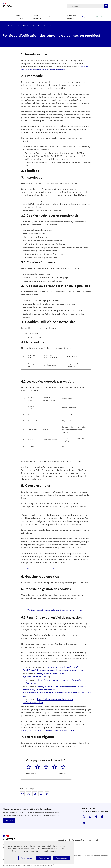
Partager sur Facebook (22, 794)
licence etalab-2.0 (47, 865)
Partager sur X (29, 794)
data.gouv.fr (60, 840)
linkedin (90, 817)
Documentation (55, 17)
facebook (96, 817)
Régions (85, 17)
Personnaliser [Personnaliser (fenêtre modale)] (26, 858)
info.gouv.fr (91, 840)
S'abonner (9, 820)
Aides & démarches (37, 17)
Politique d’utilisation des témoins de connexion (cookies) (51, 36)
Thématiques (101, 17)
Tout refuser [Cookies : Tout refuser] (44, 858)
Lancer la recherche (106, 6)
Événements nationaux (71, 17)
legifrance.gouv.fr (76, 840)
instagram (102, 817)
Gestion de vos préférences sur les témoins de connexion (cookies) (55, 569)
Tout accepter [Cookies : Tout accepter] (62, 858)
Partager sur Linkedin (35, 794)
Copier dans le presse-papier (47, 794)
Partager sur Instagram (41, 794)
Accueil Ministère (8, 26)
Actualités (6, 17)
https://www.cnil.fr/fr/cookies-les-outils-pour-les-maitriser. (48, 730)
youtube (84, 823)
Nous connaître (20, 17)
